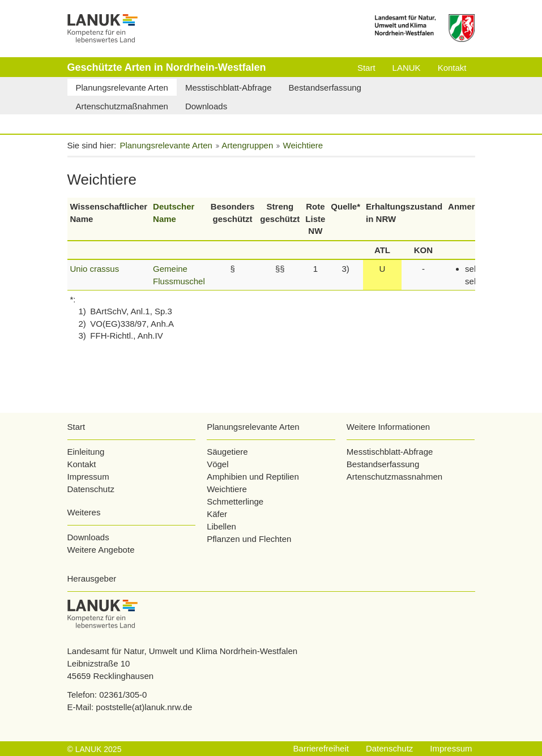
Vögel (217, 464)
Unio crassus (95, 269)
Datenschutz (91, 489)
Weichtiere (227, 489)
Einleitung (86, 452)
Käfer (217, 514)
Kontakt (82, 464)
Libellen (221, 526)
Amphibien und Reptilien (253, 477)
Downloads (88, 537)
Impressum (88, 477)
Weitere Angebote (101, 550)
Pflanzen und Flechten (249, 539)
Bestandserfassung (383, 464)
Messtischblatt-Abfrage (390, 452)
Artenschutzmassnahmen (394, 477)
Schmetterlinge (235, 501)
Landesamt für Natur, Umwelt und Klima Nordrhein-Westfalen (183, 651)
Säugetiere (227, 452)
